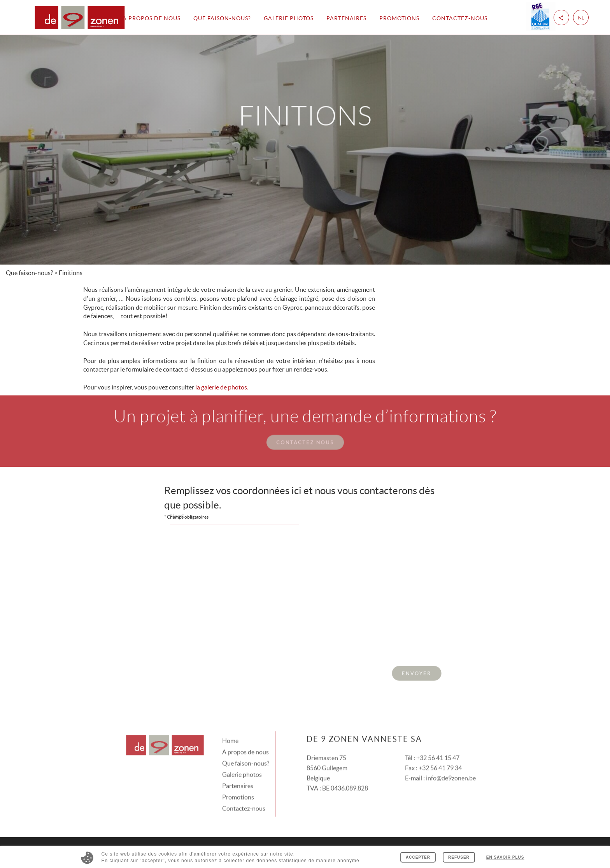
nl (581, 18)
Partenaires (346, 18)
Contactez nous (305, 432)
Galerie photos (289, 18)
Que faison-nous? (222, 18)
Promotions (399, 18)
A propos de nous (152, 18)
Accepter (418, 857)
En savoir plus (505, 857)
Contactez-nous (460, 18)
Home (230, 730)
